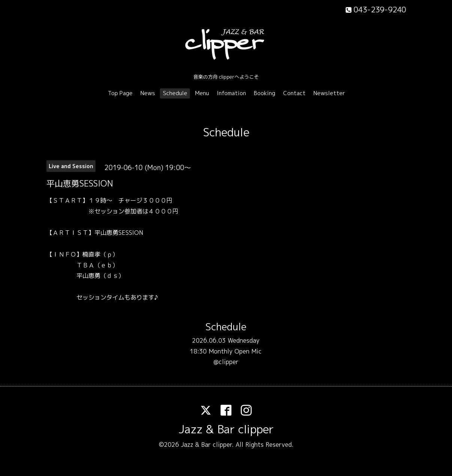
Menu (202, 93)
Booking (265, 93)
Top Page (120, 93)
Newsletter (329, 93)
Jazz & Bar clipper (226, 429)
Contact (294, 93)
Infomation (231, 93)
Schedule (175, 93)
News (148, 93)
